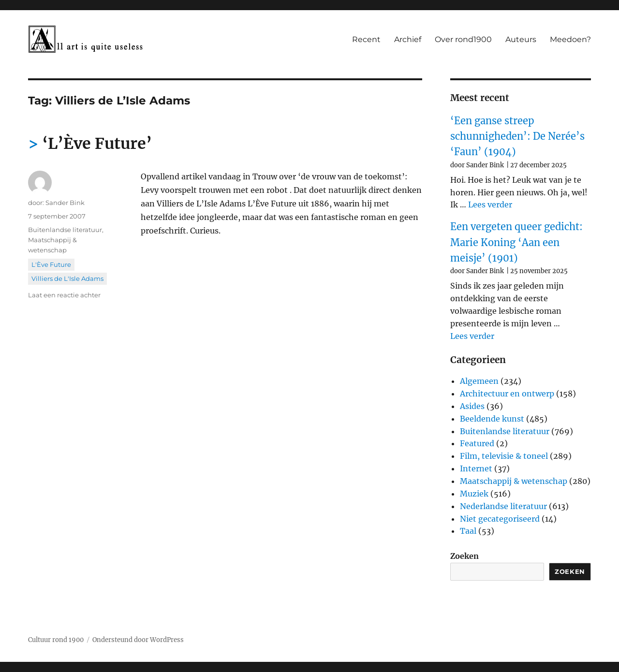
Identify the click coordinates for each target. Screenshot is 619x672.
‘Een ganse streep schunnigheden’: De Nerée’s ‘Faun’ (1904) (517, 136)
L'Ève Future (51, 264)
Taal (468, 531)
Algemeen (479, 381)
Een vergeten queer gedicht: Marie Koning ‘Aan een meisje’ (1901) (516, 242)
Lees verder (490, 205)
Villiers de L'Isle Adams (67, 278)
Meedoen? (570, 39)
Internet (476, 468)
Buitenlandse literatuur (65, 230)
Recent (366, 39)
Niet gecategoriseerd (500, 519)
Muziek (474, 494)
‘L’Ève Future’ (97, 144)
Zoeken (464, 556)
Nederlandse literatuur (503, 506)
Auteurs (521, 39)
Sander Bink (65, 203)
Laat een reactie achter (64, 295)
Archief (408, 39)
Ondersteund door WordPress (138, 640)
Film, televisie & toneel (504, 456)
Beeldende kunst (492, 419)
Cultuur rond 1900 (56, 640)
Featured (477, 443)
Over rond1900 (463, 39)
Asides (472, 406)
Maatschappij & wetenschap (514, 481)
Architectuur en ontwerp (507, 394)
